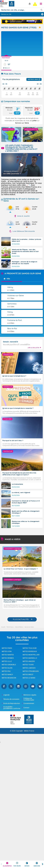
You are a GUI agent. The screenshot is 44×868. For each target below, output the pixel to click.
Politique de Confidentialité (29, 699)
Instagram (26, 686)
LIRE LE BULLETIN (34, 348)
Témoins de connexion (11, 699)
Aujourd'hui (7, 866)
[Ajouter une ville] (42, 14)
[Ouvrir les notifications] (30, 4)
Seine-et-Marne (19, 627)
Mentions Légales (30, 695)
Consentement (29, 703)
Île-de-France (10, 627)
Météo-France (29, 731)
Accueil (3, 627)
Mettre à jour (33, 79)
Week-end (37, 866)
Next (43, 864)
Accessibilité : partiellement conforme (12, 708)
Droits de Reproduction (12, 703)
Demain (27, 866)
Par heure (17, 866)
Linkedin (18, 686)
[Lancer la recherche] (41, 10)
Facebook (4, 686)
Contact (26, 708)
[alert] (35, 4)
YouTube (33, 686)
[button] (41, 4)
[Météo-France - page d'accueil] (29, 720)
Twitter (11, 686)
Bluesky (40, 686)
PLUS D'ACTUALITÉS (21, 619)
